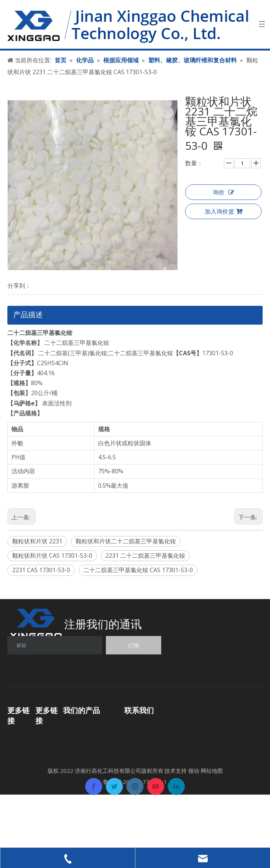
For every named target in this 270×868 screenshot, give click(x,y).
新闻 (41, 766)
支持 (13, 769)
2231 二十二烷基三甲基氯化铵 (145, 556)
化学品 (16, 747)
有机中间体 (78, 736)
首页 (13, 736)
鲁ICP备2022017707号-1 (135, 834)
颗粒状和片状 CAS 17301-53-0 (52, 556)
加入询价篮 (224, 212)
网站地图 (212, 823)
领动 (194, 823)
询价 (224, 192)
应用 (13, 758)
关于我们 (47, 755)
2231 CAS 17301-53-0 (41, 570)
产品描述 (28, 314)
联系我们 (47, 777)
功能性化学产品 (84, 725)
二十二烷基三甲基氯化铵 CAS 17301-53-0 (138, 570)
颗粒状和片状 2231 (37, 541)
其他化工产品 (81, 767)
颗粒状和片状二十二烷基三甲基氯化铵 (126, 541)
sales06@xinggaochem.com (193, 758)
